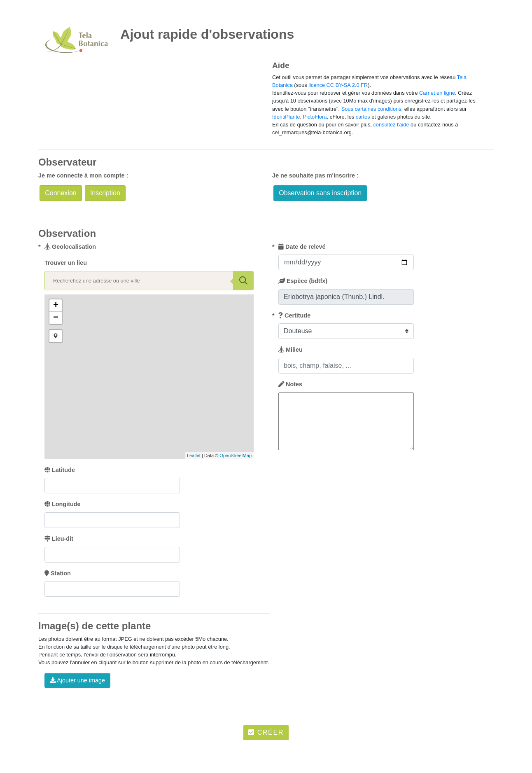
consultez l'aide (391, 125)
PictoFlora (315, 117)
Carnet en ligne (437, 93)
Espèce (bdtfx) (303, 281)
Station (58, 573)
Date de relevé (302, 247)
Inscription (105, 193)
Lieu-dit (59, 539)
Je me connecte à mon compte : (83, 175)
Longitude (63, 504)
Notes (290, 384)
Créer (266, 732)
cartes (363, 117)
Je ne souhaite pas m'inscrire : (315, 175)
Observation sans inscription (320, 193)
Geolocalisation (70, 247)
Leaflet (194, 455)
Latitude (60, 470)
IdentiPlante (286, 117)
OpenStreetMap (236, 455)
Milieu (290, 350)
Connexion (61, 193)
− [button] (56, 318)
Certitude (294, 315)
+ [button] (56, 306)
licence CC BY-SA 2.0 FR (338, 85)
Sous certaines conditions (371, 109)
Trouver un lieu (66, 263)
